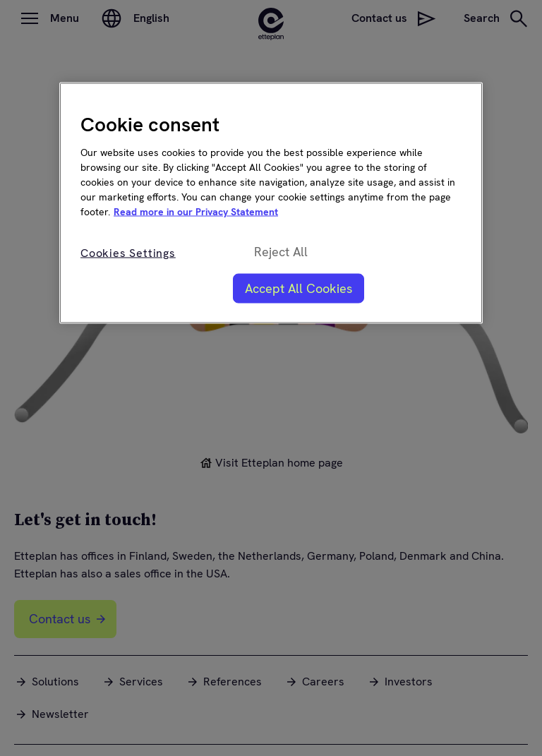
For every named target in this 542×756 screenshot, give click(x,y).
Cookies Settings (128, 252)
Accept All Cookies (299, 288)
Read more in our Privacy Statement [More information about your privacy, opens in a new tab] (196, 211)
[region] (271, 203)
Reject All (281, 252)
